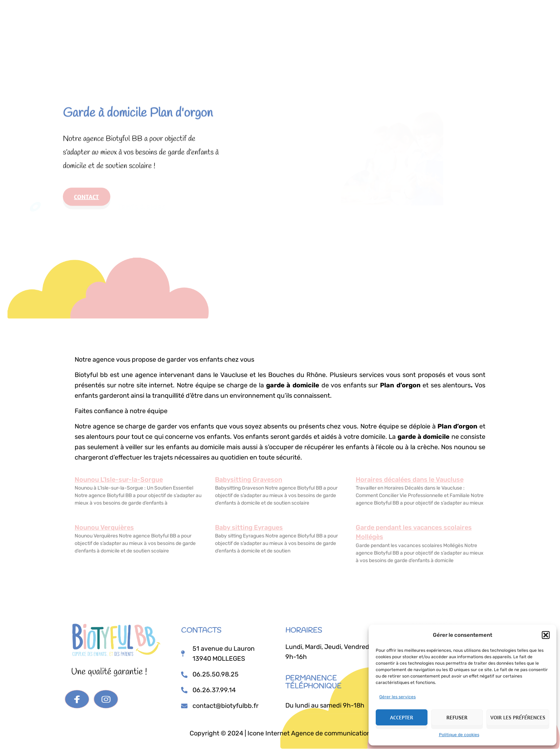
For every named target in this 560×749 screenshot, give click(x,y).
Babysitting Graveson (249, 480)
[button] (546, 635)
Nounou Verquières (104, 527)
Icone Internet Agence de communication (308, 733)
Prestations (269, 15)
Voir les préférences (518, 717)
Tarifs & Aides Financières (333, 15)
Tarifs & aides (145, 198)
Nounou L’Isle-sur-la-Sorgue (119, 480)
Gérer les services (397, 697)
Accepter (402, 717)
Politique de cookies (459, 735)
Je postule (399, 16)
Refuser (457, 717)
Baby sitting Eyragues (249, 527)
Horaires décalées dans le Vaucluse (410, 480)
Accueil (231, 15)
